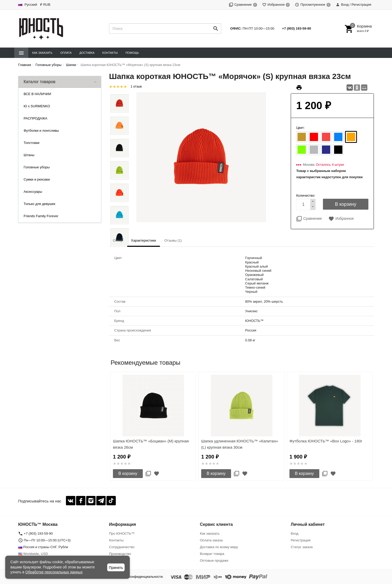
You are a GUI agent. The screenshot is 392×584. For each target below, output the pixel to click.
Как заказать (42, 53)
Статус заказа (302, 547)
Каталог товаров (39, 82)
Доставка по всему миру (219, 547)
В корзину (128, 473)
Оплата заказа (211, 540)
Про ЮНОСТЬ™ (122, 533)
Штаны (29, 155)
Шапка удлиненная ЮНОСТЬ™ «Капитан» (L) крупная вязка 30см (240, 444)
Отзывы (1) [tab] (173, 240)
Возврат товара (212, 554)
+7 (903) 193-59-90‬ (297, 28)
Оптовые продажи (214, 560)
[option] (153, 426)
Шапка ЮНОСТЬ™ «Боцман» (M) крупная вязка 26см (151, 444)
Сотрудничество (122, 547)
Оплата (66, 53)
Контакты (110, 53)
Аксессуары (33, 192)
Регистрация (301, 540)
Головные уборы (37, 167)
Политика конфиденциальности (138, 577)
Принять (116, 568)
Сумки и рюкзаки (37, 179)
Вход (295, 533)
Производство (120, 554)
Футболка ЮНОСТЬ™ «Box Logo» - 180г (326, 441)
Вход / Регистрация (353, 5)
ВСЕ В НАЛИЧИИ (37, 94)
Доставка (87, 53)
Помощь (132, 53)
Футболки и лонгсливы (41, 131)
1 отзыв (136, 87)
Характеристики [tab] (144, 240)
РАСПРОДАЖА (35, 118)
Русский (28, 5)
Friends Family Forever (41, 216)
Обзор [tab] (118, 240)
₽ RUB (45, 5)
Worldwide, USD (33, 554)
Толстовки (32, 143)
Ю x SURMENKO (37, 106)
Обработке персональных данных (54, 572)
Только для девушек (39, 204)
